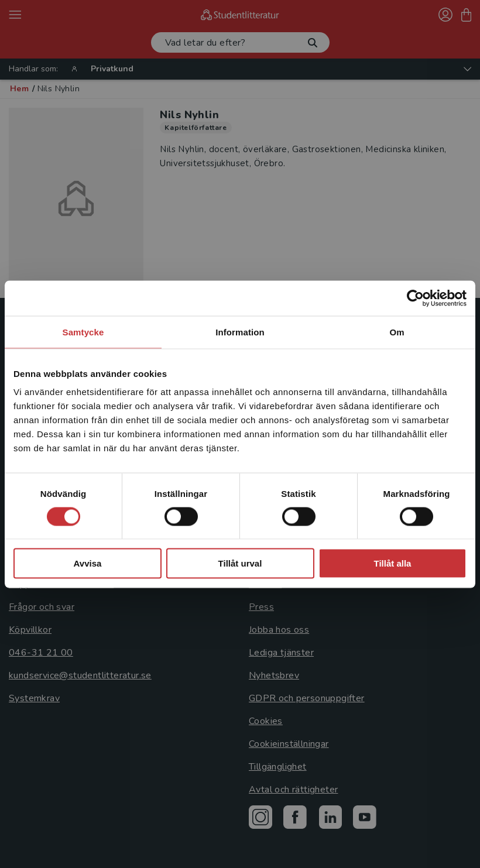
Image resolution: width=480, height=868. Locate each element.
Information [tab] (240, 332)
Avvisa (88, 563)
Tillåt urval (240, 563)
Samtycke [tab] (83, 332)
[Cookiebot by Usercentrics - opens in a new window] (415, 298)
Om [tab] (397, 332)
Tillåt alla (393, 563)
